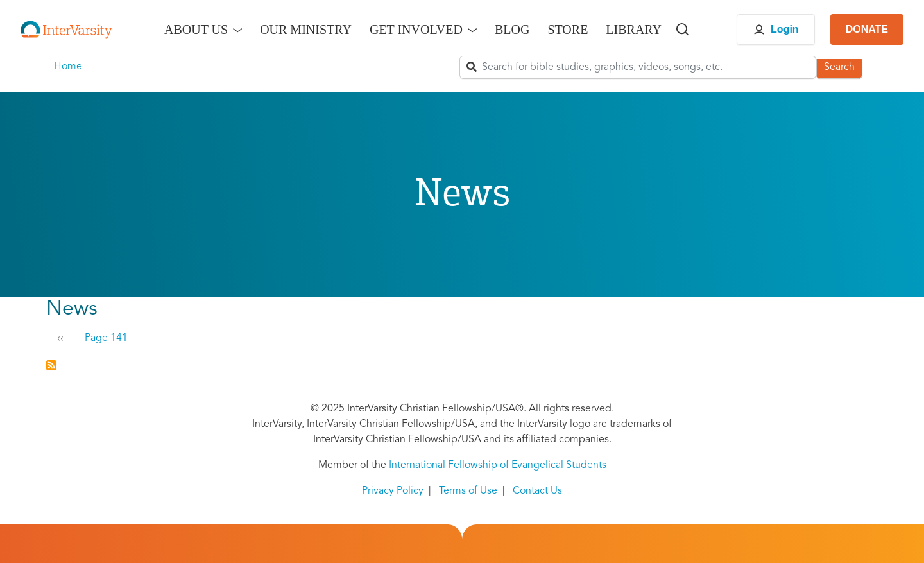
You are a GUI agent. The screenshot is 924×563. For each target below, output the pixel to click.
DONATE (867, 29)
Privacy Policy (393, 491)
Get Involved (416, 30)
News (72, 309)
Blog (512, 30)
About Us (196, 30)
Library (634, 30)
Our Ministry (306, 30)
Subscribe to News (51, 365)
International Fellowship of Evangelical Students (498, 465)
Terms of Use (468, 491)
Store (568, 30)
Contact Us (537, 491)
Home (68, 67)
